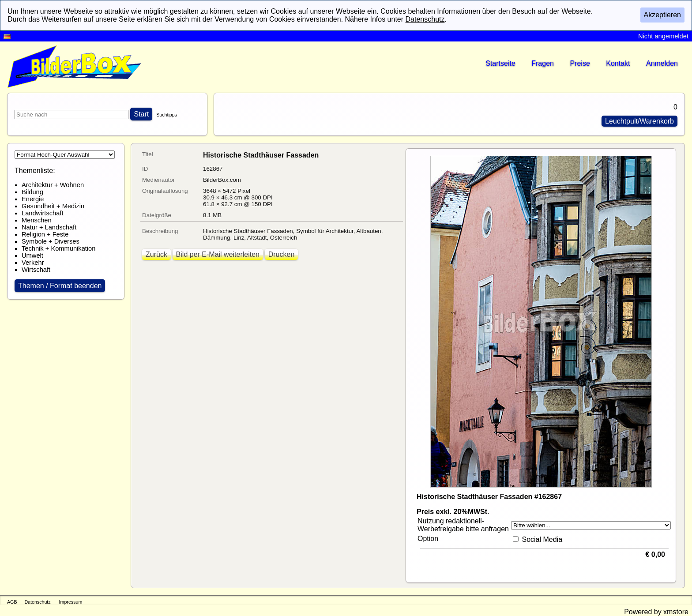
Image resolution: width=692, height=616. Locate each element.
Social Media (542, 539)
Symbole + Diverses (51, 241)
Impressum (71, 602)
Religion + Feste (45, 234)
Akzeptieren (663, 15)
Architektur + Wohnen (53, 185)
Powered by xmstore (656, 612)
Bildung (32, 192)
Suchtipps (167, 115)
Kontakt (618, 63)
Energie (33, 199)
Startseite (500, 63)
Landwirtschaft (43, 213)
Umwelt (32, 255)
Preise (580, 63)
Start (141, 114)
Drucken (282, 254)
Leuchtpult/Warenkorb (639, 121)
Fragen (543, 63)
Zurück (156, 254)
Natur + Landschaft (49, 227)
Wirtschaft (36, 270)
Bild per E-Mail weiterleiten (218, 254)
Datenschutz (37, 602)
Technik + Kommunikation (58, 248)
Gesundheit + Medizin (53, 206)
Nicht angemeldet (663, 36)
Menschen (37, 220)
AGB (12, 602)
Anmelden (662, 63)
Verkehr (33, 263)
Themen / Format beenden (60, 286)
